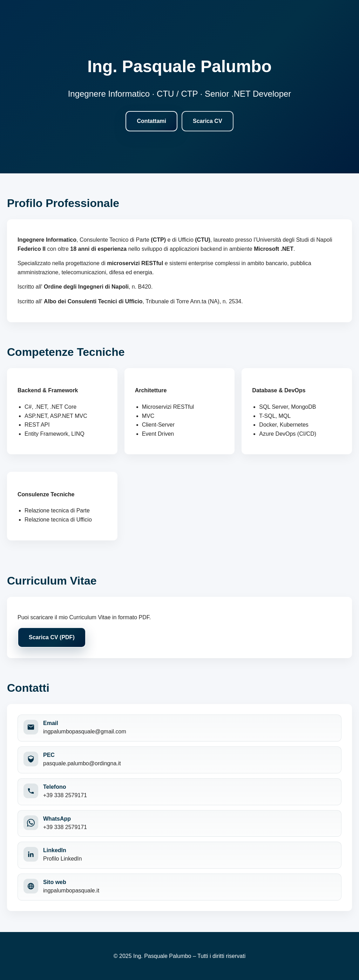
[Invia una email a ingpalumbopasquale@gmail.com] (179, 728)
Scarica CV (208, 121)
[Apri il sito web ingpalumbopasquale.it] (179, 887)
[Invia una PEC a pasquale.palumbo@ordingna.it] (179, 760)
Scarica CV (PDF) (52, 637)
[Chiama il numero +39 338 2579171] (179, 792)
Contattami (151, 121)
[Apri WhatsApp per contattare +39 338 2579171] (179, 824)
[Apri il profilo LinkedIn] (179, 855)
